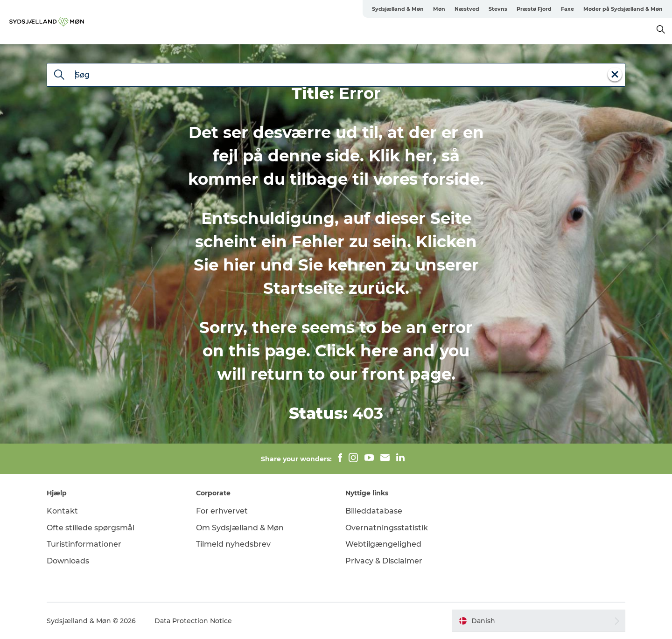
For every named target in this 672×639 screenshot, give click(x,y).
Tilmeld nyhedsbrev (233, 544)
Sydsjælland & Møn (398, 9)
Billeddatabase (374, 511)
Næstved (467, 9)
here (379, 351)
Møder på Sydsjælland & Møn (623, 9)
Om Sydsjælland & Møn (240, 528)
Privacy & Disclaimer (384, 561)
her (419, 156)
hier (239, 265)
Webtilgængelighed (383, 544)
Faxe (567, 9)
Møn (439, 9)
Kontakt (62, 511)
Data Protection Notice (193, 621)
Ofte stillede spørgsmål (91, 528)
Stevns (498, 9)
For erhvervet (222, 511)
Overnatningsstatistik (387, 528)
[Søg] (59, 76)
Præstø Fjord (534, 9)
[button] (539, 621)
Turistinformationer (84, 544)
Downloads (68, 561)
